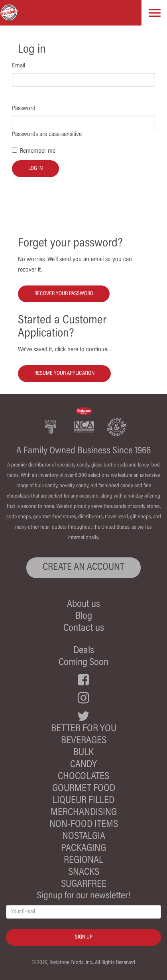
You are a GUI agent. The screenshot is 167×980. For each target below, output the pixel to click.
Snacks (84, 873)
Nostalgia (84, 837)
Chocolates (83, 777)
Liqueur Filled (83, 801)
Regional (83, 861)
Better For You (84, 729)
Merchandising (84, 813)
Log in (35, 169)
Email (19, 66)
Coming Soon (83, 663)
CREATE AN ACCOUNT (83, 568)
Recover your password (64, 294)
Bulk (83, 753)
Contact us (84, 629)
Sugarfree (84, 885)
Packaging (83, 849)
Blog (84, 617)
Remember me (38, 151)
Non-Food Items (84, 825)
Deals (84, 651)
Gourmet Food (84, 789)
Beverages (84, 741)
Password (24, 108)
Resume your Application (64, 374)
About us (83, 605)
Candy (83, 765)
